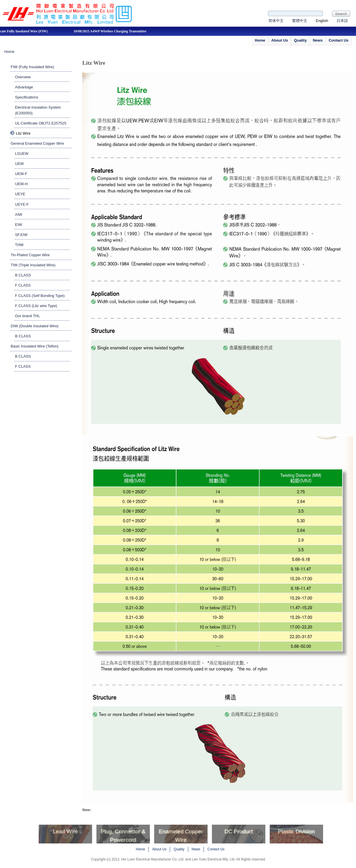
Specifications (27, 97)
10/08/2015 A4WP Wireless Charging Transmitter (112, 31)
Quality (300, 40)
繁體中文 (300, 21)
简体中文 (276, 21)
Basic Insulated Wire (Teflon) (35, 346)
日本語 (342, 21)
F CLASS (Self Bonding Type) (40, 296)
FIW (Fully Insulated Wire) (32, 67)
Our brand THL (27, 316)
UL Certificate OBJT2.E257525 (41, 123)
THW (19, 245)
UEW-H (21, 184)
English (322, 21)
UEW (19, 164)
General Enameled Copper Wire (37, 143)
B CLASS (23, 275)
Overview (23, 77)
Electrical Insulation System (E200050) (38, 110)
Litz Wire (23, 133)
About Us (280, 40)
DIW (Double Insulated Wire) (35, 326)
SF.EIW (21, 235)
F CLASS (23, 285)
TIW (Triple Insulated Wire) (33, 265)
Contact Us (339, 40)
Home (260, 40)
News (318, 40)
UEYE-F (22, 204)
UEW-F (21, 174)
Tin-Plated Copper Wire (30, 255)
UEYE (20, 194)
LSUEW (22, 154)
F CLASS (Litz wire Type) (36, 306)
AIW (19, 214)
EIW (19, 225)
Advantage (24, 87)
